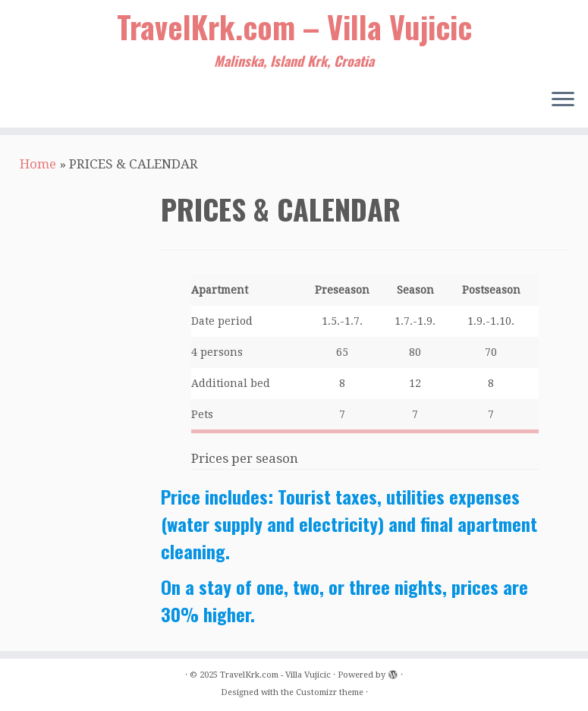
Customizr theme (330, 692)
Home (38, 164)
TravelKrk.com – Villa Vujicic (294, 27)
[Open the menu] (563, 100)
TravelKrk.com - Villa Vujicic (275, 675)
